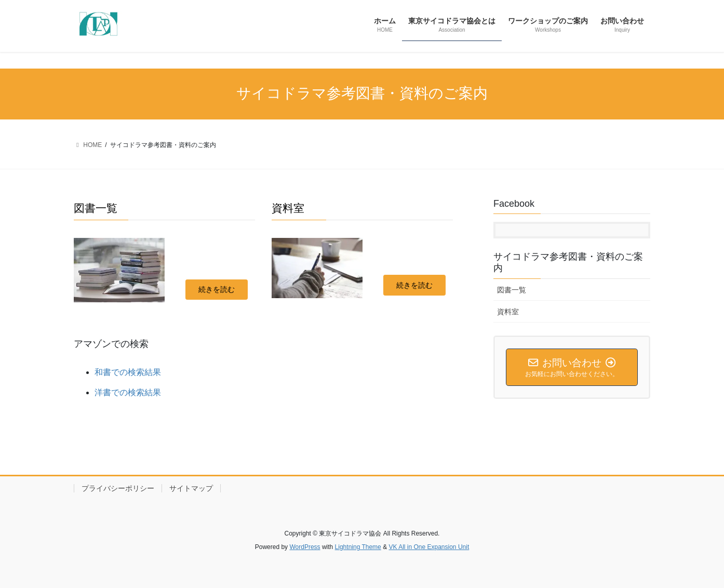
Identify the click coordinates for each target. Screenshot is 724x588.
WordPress (305, 547)
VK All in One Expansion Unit (429, 547)
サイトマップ (191, 488)
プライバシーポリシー (118, 488)
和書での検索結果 (128, 372)
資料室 (508, 312)
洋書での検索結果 (128, 392)
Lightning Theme (358, 547)
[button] (217, 290)
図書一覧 (512, 290)
